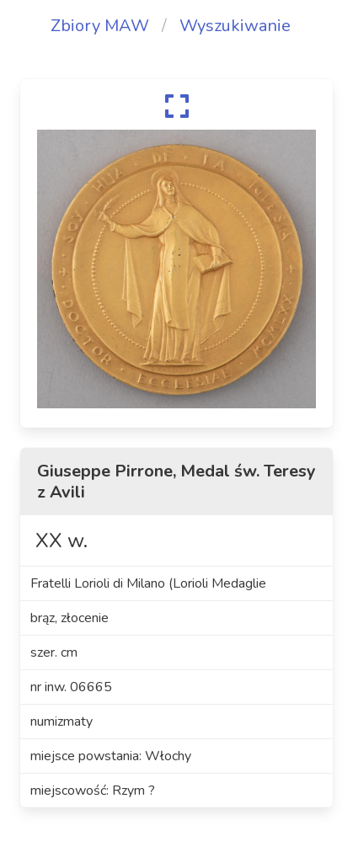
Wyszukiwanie (235, 26)
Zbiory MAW (100, 26)
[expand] (176, 106)
